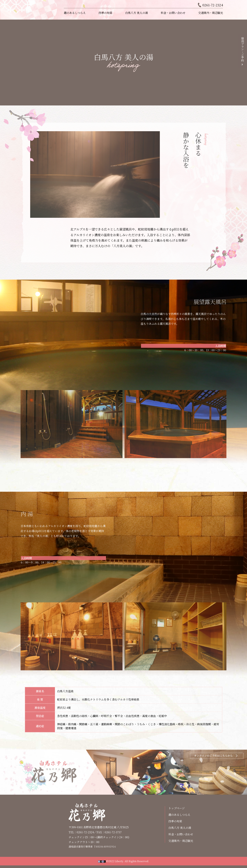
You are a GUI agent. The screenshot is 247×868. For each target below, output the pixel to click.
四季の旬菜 (105, 13)
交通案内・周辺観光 (211, 13)
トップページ (177, 808)
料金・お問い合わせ (173, 13)
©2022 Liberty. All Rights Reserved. (124, 861)
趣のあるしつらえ (75, 13)
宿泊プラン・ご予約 (242, 49)
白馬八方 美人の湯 (137, 13)
